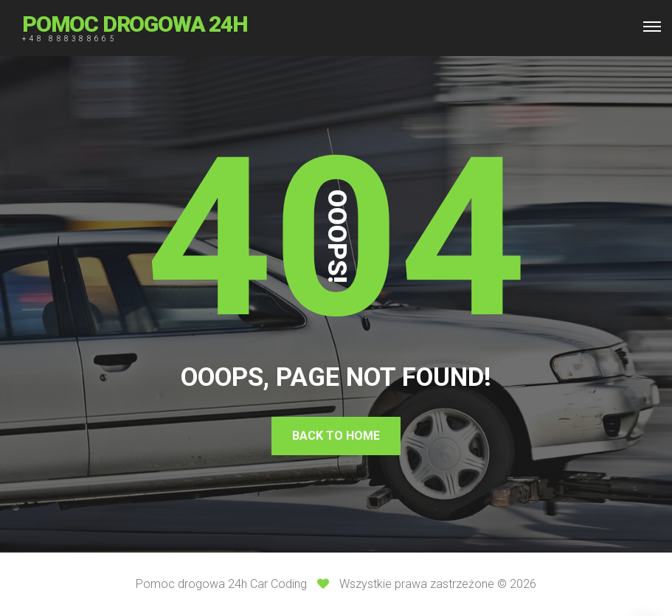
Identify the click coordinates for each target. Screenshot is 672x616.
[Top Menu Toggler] (652, 27)
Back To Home (336, 436)
